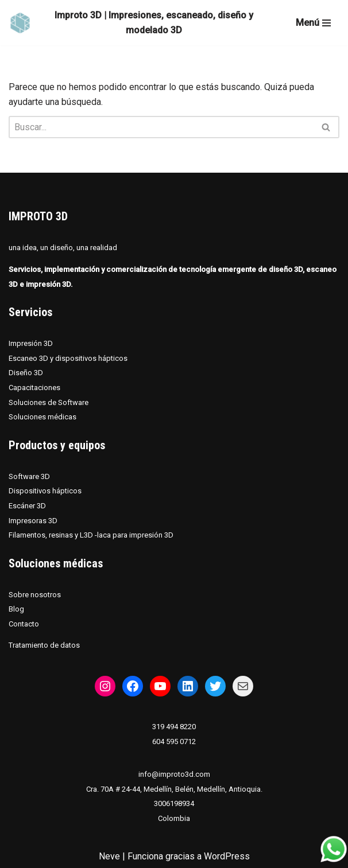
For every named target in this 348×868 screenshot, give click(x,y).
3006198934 (174, 803)
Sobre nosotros (35, 595)
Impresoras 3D (33, 521)
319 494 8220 (174, 727)
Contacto (24, 624)
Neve (109, 856)
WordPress (227, 856)
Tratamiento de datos (44, 645)
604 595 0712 (174, 742)
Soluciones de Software (49, 402)
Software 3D (29, 476)
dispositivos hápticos (91, 358)
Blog (16, 609)
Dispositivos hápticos (45, 491)
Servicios (30, 312)
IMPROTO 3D (38, 216)
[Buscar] (161, 127)
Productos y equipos (57, 445)
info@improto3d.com (174, 774)
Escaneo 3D (29, 358)
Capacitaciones (34, 388)
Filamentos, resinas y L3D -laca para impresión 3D (91, 535)
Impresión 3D (31, 343)
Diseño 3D (26, 373)
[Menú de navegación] (313, 23)
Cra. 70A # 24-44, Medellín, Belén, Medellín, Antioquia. (174, 789)
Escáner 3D (27, 506)
